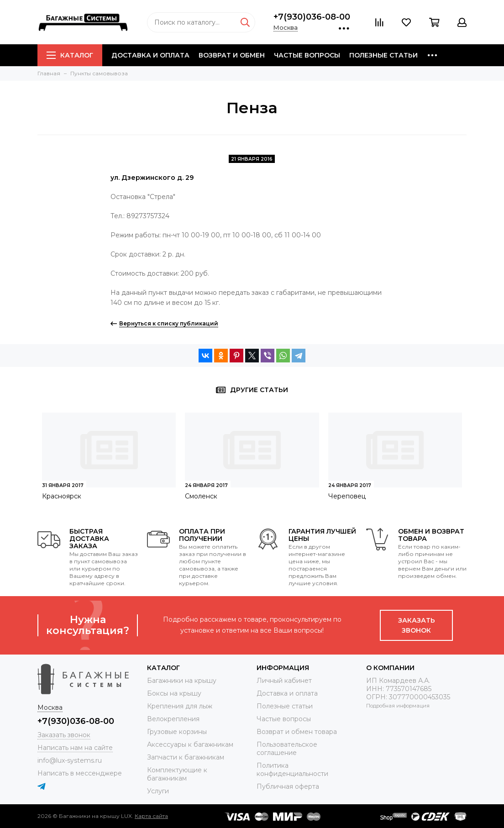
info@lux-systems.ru (70, 760)
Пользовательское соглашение (287, 749)
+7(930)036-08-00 (312, 17)
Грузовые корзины (177, 732)
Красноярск (62, 496)
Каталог (70, 55)
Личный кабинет (284, 681)
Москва (286, 27)
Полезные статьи (383, 55)
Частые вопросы (307, 55)
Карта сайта (151, 816)
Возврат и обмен (232, 55)
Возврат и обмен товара (297, 732)
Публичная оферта (288, 786)
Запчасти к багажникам (186, 757)
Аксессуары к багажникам (190, 744)
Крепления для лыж (180, 706)
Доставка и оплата (150, 55)
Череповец (347, 496)
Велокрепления (173, 719)
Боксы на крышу (174, 693)
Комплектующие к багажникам (177, 774)
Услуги (158, 791)
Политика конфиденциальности (292, 770)
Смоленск (201, 496)
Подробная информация (398, 706)
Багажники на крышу (182, 681)
